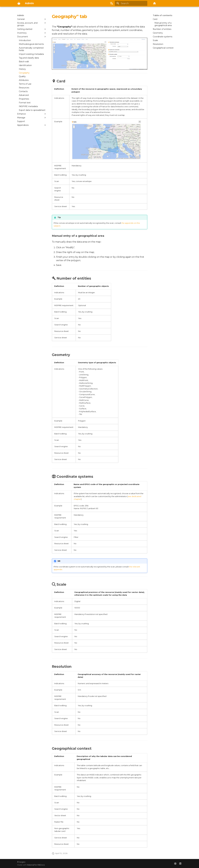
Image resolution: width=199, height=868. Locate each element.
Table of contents (163, 15)
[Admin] (19, 3)
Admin (21, 15)
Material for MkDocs (36, 865)
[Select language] (111, 3)
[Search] (131, 3)
